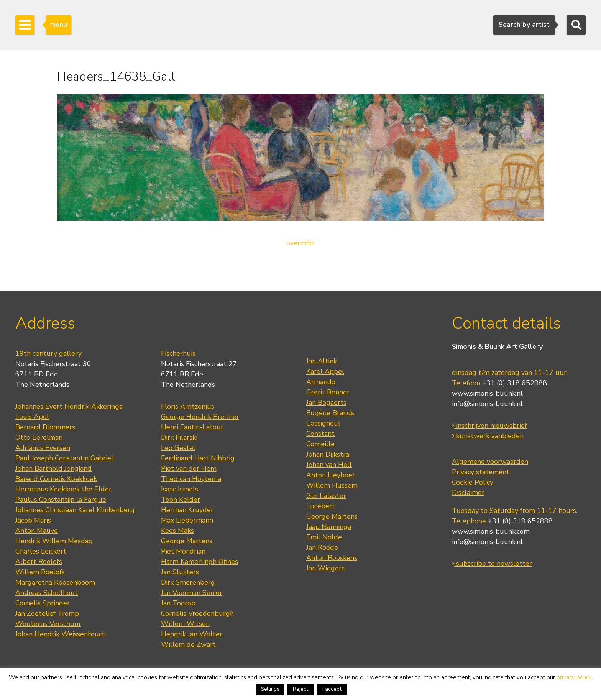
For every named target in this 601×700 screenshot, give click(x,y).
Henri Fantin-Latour (192, 427)
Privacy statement (481, 472)
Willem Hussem (332, 485)
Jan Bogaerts (326, 403)
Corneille (320, 444)
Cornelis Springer (43, 603)
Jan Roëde (322, 547)
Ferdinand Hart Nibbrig (198, 458)
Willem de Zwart (188, 644)
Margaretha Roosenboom (55, 582)
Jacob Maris (33, 520)
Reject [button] (300, 689)
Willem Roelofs (40, 572)
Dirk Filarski (179, 437)
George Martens (187, 541)
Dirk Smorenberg (188, 582)
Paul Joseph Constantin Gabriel (64, 458)
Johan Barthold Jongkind (53, 468)
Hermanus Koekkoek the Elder (63, 489)
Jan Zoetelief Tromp (47, 613)
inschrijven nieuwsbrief (489, 426)
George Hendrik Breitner (200, 417)
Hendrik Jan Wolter (192, 634)
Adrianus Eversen (43, 448)
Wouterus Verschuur (48, 624)
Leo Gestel (178, 448)
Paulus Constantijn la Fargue (61, 500)
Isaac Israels (180, 489)
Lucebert (321, 506)
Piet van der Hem (189, 468)
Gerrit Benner (328, 392)
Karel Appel (325, 371)
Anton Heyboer (331, 475)
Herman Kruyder (187, 510)
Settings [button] (270, 689)
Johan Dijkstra (328, 454)
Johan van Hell (329, 465)
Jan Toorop (178, 603)
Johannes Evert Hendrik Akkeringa (69, 406)
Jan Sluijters (180, 572)
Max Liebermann (187, 520)
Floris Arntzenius (188, 406)
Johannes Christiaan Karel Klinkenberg (75, 510)
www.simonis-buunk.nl (487, 393)
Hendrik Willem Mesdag (54, 541)
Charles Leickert (41, 551)
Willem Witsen (185, 624)
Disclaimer (468, 493)
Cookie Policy (473, 482)
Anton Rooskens (332, 558)
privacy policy (574, 677)
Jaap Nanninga (329, 527)
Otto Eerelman (39, 437)
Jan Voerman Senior (192, 593)
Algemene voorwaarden (490, 462)
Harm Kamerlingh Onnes (200, 562)
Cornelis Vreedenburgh (197, 613)
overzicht (300, 243)
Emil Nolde (324, 537)
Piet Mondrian (183, 551)
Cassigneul (323, 423)
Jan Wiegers (325, 568)
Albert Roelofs (39, 562)
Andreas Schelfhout (47, 593)
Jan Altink (322, 361)
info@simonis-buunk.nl (487, 404)
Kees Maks (177, 531)
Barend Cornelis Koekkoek (56, 479)
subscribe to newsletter (492, 564)
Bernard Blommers (45, 427)
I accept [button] (332, 689)
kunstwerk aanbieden (488, 436)
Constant (320, 434)
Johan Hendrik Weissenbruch (61, 634)
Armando (321, 382)
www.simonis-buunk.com (491, 531)
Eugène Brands (330, 413)
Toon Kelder (181, 500)
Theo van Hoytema (191, 479)
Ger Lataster (326, 496)
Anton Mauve (37, 531)
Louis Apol (32, 417)
